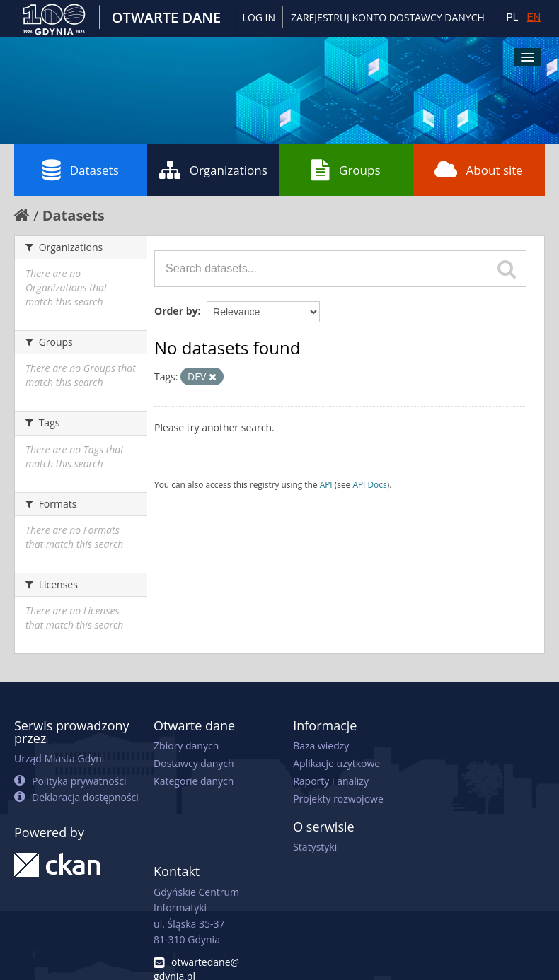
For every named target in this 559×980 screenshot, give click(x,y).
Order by (176, 311)
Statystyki (315, 847)
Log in (259, 17)
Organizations (213, 170)
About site (479, 170)
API (326, 484)
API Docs (369, 484)
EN (534, 17)
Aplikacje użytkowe (336, 763)
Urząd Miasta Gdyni (59, 758)
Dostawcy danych (194, 763)
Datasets (81, 170)
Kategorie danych (194, 781)
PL (512, 17)
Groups (346, 170)
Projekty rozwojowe (338, 799)
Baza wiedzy (321, 746)
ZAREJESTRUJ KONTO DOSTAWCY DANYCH (388, 17)
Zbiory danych (186, 746)
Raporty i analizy (331, 781)
